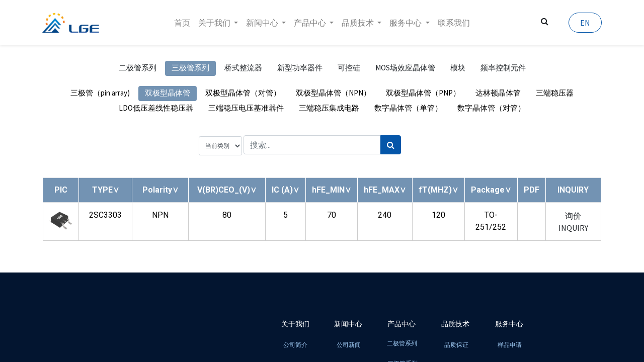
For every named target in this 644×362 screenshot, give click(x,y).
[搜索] (391, 145)
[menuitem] (182, 23)
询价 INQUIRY (573, 222)
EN (585, 23)
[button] (106, 190)
